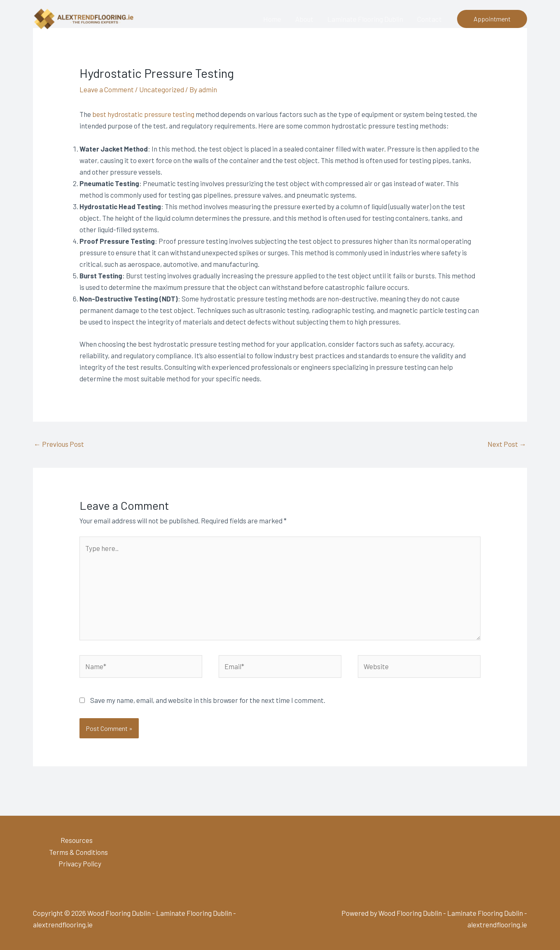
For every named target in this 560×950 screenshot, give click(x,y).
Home (272, 19)
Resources (77, 840)
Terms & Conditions (78, 852)
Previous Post (59, 444)
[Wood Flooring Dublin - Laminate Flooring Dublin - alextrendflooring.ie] (84, 18)
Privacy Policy (80, 864)
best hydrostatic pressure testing (143, 114)
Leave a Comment (107, 89)
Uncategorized (162, 89)
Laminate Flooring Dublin (365, 19)
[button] (492, 19)
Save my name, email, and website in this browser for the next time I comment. (208, 700)
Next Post (507, 444)
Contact (429, 19)
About (304, 19)
